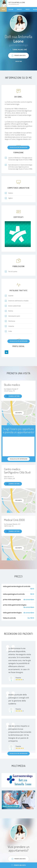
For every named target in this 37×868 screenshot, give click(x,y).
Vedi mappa (18, 413)
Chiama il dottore (13, 396)
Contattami (19, 61)
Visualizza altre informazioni (19, 147)
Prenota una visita (18, 865)
